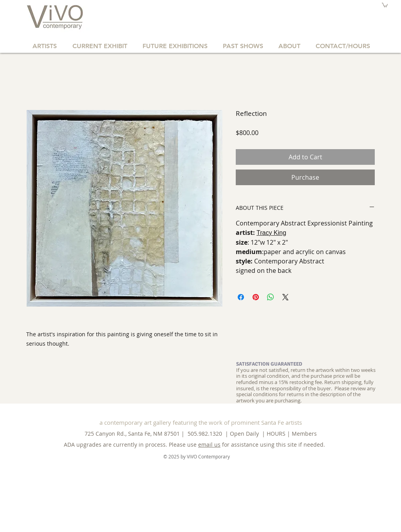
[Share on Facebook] (241, 297)
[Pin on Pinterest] (256, 297)
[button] (385, 5)
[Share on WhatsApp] (271, 297)
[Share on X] (285, 297)
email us (209, 445)
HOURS (276, 434)
